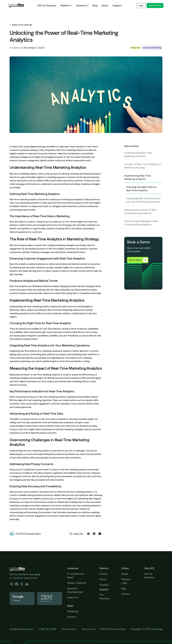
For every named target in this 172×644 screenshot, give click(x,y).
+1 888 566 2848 (47, 629)
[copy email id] (71, 534)
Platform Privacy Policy (113, 629)
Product (72, 617)
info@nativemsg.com (21, 629)
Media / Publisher (77, 583)
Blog (124, 588)
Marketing (73, 611)
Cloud (103, 579)
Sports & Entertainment (75, 590)
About (125, 574)
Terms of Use (88, 629)
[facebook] (88, 534)
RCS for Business (149, 576)
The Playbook (104, 597)
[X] (100, 534)
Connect (104, 585)
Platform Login (126, 581)
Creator (104, 574)
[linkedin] (94, 534)
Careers (125, 594)
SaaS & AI (73, 597)
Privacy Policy (69, 629)
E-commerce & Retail (76, 576)
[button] (66, 6)
